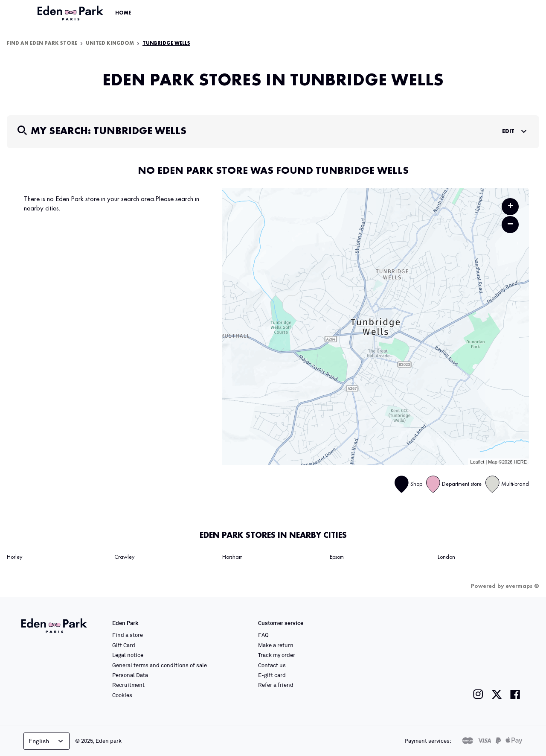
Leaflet (477, 462)
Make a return (276, 645)
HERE (520, 462)
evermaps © (522, 586)
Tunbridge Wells (166, 44)
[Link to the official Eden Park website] (71, 13)
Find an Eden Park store (42, 44)
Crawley (124, 557)
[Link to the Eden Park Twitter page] (497, 694)
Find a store (128, 635)
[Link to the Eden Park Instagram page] (478, 694)
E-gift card (272, 675)
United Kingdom (110, 44)
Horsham (232, 557)
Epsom (337, 557)
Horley (15, 557)
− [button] (510, 224)
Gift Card (124, 645)
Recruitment (128, 685)
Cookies (122, 695)
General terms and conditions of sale (160, 665)
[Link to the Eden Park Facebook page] (515, 694)
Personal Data (130, 675)
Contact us (272, 665)
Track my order (277, 655)
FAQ (263, 635)
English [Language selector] (47, 741)
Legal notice (128, 655)
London (446, 557)
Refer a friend (276, 685)
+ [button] (510, 207)
